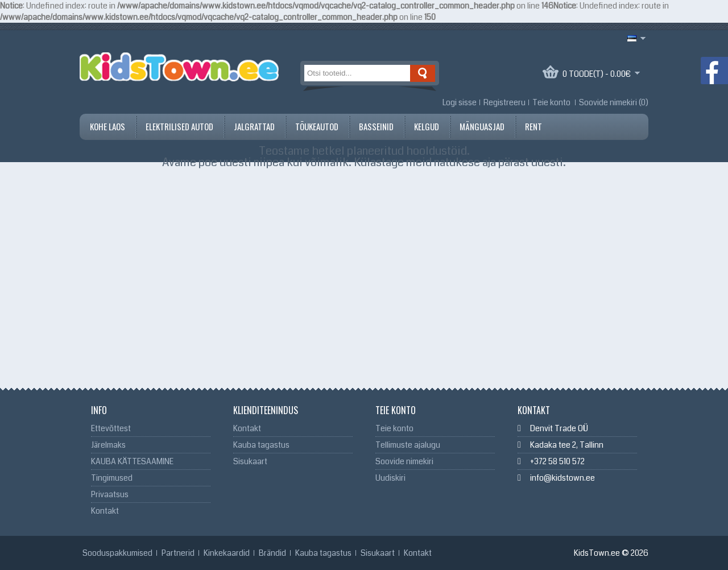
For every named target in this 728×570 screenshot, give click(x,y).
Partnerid (178, 553)
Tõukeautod (317, 126)
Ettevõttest (111, 428)
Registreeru (504, 102)
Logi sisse (460, 102)
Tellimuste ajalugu (408, 445)
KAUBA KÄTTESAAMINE (132, 461)
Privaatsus (110, 494)
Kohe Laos (107, 126)
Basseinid (376, 126)
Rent (533, 126)
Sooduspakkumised (117, 553)
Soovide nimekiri (404, 461)
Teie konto (551, 102)
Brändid (272, 553)
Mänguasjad (482, 126)
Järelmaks (108, 445)
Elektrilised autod (179, 126)
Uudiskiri (390, 478)
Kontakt (105, 511)
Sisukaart (250, 461)
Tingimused (112, 478)
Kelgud (427, 126)
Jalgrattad (254, 126)
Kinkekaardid (227, 553)
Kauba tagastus (261, 445)
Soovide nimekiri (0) (614, 102)
